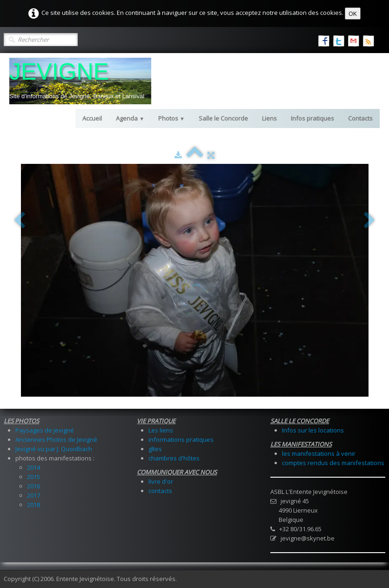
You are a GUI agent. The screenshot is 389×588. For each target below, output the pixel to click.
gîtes (155, 449)
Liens (269, 118)
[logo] (80, 81)
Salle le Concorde (223, 118)
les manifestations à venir (319, 453)
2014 (34, 467)
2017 (34, 495)
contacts (160, 491)
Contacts (360, 118)
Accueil (92, 118)
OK (353, 14)
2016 (34, 486)
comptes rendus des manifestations (333, 463)
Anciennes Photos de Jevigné (56, 439)
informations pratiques (181, 439)
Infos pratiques (312, 118)
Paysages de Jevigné (45, 430)
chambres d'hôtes (174, 458)
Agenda (130, 118)
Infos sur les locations (313, 430)
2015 (34, 477)
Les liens (161, 430)
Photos (171, 118)
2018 (34, 505)
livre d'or (161, 481)
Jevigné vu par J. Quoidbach (54, 449)
